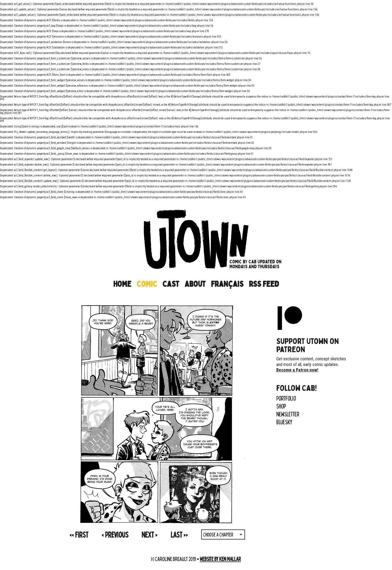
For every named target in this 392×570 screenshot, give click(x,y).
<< (79, 535)
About (195, 284)
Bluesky (284, 422)
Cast (171, 284)
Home (122, 284)
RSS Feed (264, 284)
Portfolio (286, 398)
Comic (147, 284)
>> (179, 535)
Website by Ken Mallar (220, 559)
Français (227, 284)
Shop (281, 406)
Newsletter (288, 414)
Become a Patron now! (297, 370)
